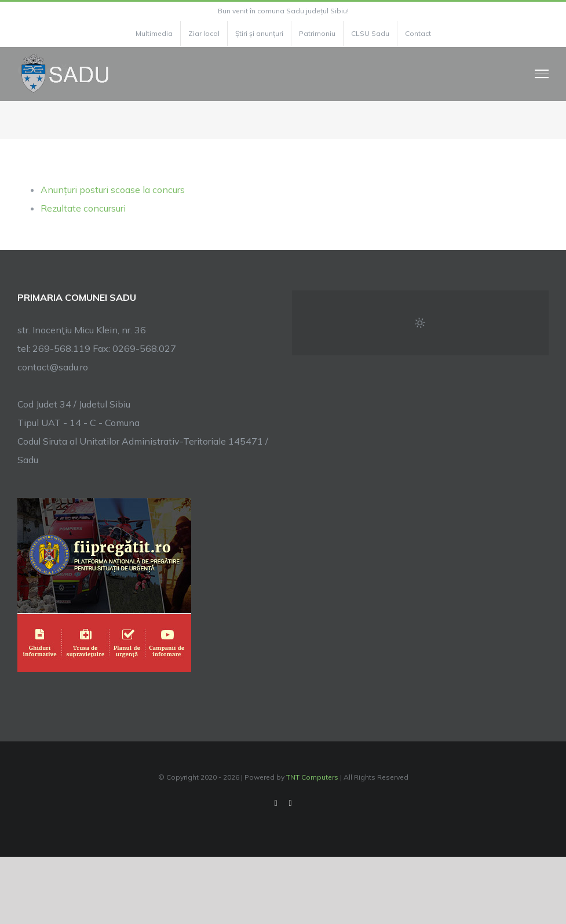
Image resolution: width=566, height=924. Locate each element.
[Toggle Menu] (542, 74)
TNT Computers (312, 777)
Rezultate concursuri (83, 208)
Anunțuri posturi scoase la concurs (113, 190)
